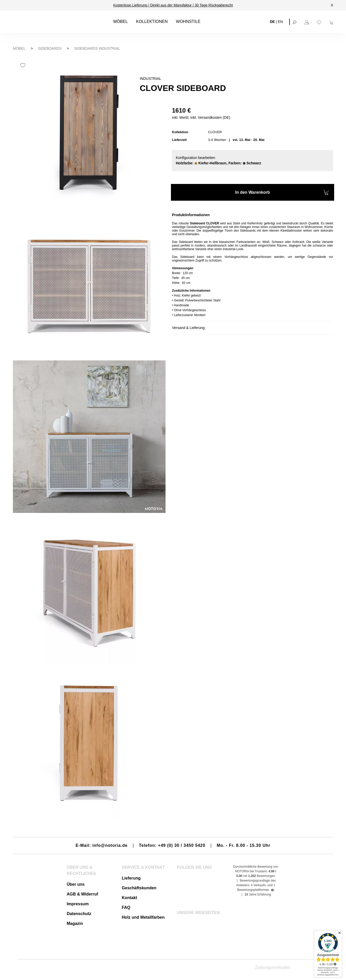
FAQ (126, 907)
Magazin (75, 923)
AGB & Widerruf (83, 894)
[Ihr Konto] (307, 22)
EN (280, 21)
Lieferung (131, 878)
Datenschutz (79, 914)
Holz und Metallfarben (143, 917)
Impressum (78, 904)
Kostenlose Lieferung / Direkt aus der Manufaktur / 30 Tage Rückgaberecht (173, 5)
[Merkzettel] (320, 22)
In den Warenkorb (282, 193)
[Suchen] (295, 22)
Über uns (76, 884)
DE (272, 21)
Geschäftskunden (139, 888)
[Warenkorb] (332, 22)
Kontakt (129, 898)
